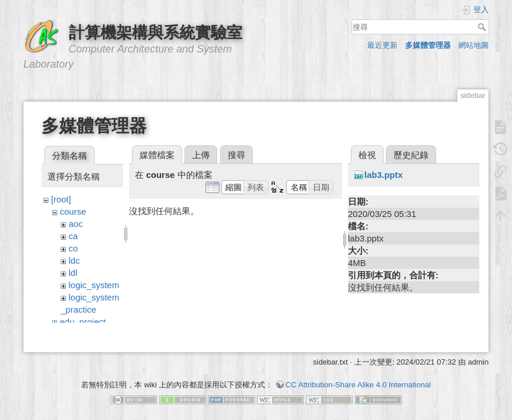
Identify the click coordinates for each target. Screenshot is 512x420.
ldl (73, 273)
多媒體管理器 (428, 45)
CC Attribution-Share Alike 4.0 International (358, 379)
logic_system (94, 285)
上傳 (201, 155)
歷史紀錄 (411, 155)
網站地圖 (473, 45)
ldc (74, 260)
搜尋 (483, 27)
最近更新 (382, 45)
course (73, 211)
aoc (76, 224)
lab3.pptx (384, 175)
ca (74, 236)
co (74, 248)
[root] (61, 199)
